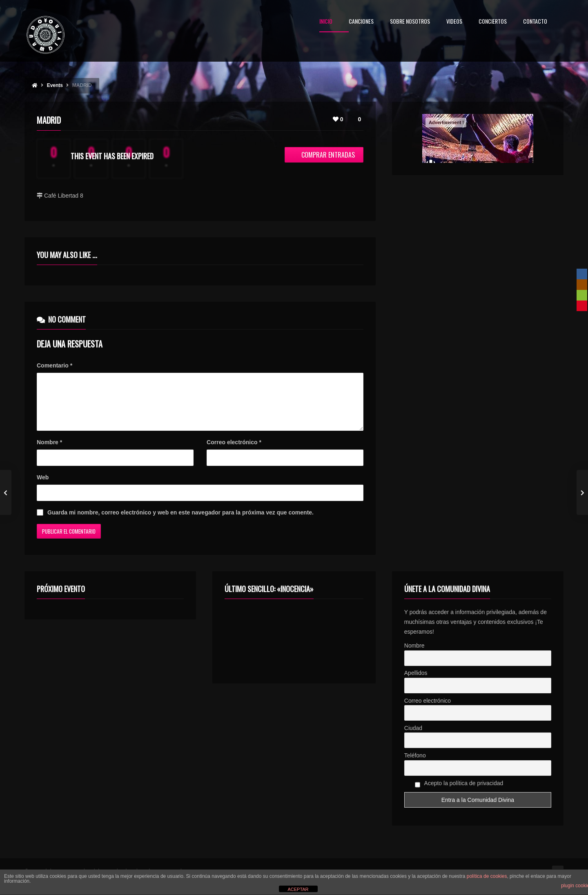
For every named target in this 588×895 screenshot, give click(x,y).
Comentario (55, 365)
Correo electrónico (234, 452)
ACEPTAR (298, 889)
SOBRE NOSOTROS (410, 22)
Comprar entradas (324, 155)
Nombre (49, 452)
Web (43, 487)
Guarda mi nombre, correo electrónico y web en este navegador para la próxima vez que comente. (180, 522)
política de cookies (487, 876)
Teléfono (415, 765)
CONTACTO (535, 22)
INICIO (326, 22)
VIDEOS (454, 22)
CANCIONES (361, 22)
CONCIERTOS (493, 22)
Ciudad (413, 738)
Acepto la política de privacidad (459, 794)
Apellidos (416, 683)
